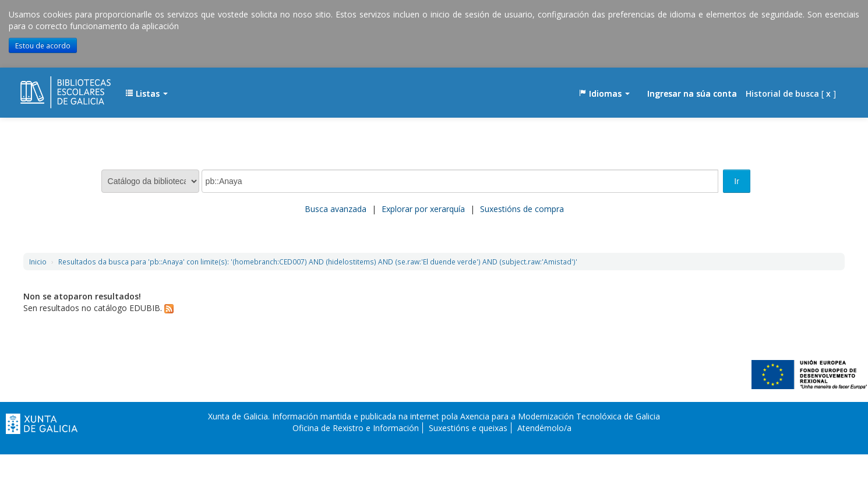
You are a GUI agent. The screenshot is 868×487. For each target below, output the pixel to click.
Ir (737, 181)
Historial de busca (782, 93)
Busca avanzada (336, 209)
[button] (147, 94)
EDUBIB (50, 88)
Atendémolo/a (544, 428)
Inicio (38, 262)
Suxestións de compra (522, 209)
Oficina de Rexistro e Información (356, 428)
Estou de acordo (43, 45)
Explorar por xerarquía (423, 209)
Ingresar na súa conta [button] (692, 93)
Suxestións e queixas (468, 428)
